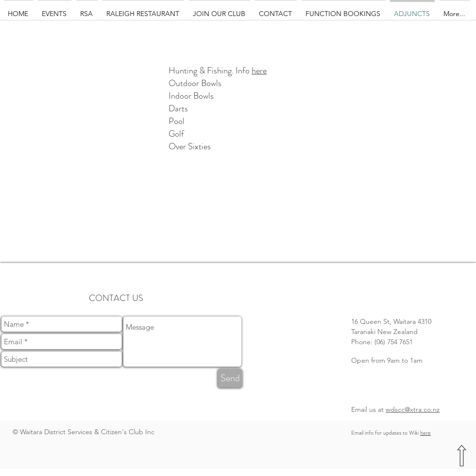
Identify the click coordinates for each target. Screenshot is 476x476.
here (259, 71)
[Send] (230, 378)
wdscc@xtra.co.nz (413, 409)
